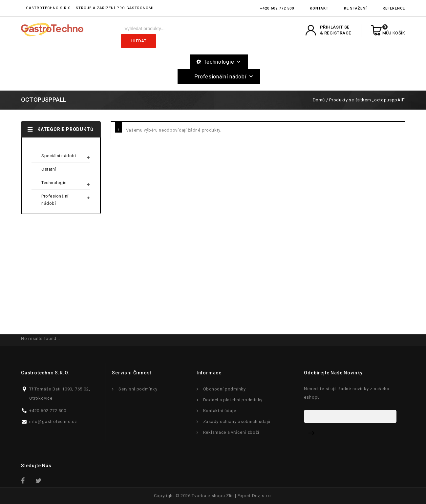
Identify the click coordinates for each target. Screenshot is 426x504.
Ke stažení (355, 8)
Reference (394, 8)
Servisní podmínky (138, 389)
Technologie (223, 62)
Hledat (138, 41)
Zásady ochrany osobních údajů (237, 421)
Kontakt (319, 8)
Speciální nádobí (59, 156)
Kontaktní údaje (220, 411)
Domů (319, 100)
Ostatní (49, 169)
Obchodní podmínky (224, 389)
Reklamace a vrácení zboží (231, 432)
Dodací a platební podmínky (233, 400)
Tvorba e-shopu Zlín (213, 496)
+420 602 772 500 (277, 8)
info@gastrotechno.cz (53, 421)
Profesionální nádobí (224, 77)
